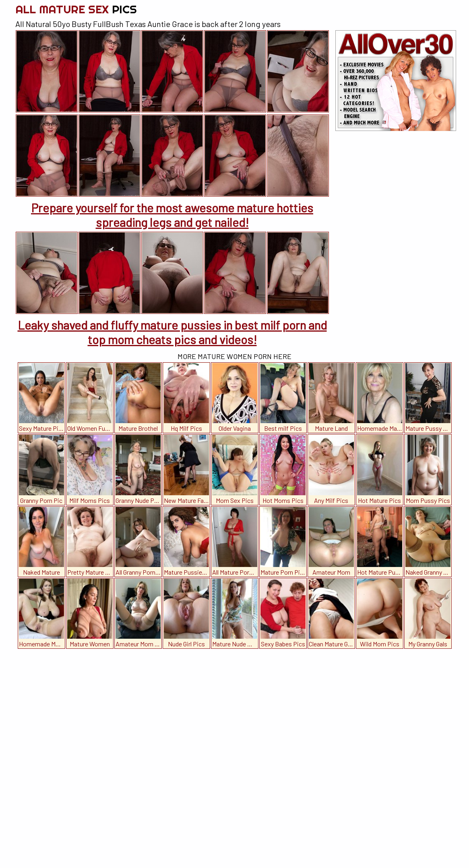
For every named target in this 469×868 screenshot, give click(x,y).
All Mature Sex (76, 9)
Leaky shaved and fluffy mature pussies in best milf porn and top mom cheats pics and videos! (172, 332)
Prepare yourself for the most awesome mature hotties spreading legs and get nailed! (172, 215)
